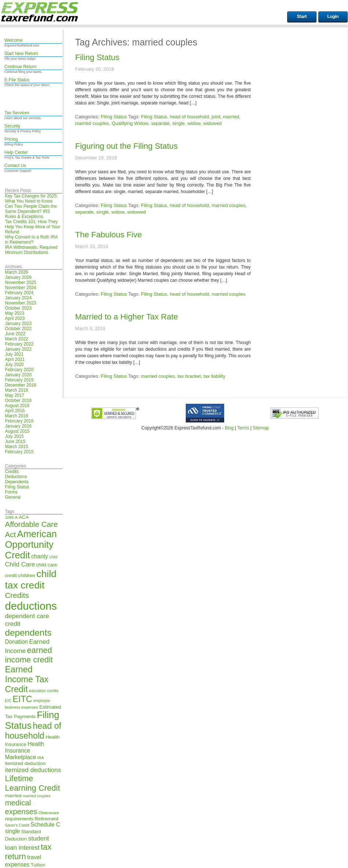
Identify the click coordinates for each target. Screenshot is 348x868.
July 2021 (14, 354)
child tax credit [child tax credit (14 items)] (31, 579)
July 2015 (14, 436)
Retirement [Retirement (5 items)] (47, 819)
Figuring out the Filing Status (126, 146)
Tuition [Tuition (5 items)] (38, 865)
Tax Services (17, 113)
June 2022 (15, 334)
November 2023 (20, 303)
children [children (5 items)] (27, 575)
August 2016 (17, 406)
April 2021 (15, 359)
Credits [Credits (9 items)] (17, 595)
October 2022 (18, 329)
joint (216, 117)
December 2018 (20, 385)
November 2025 (20, 282)
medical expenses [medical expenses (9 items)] (21, 807)
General (13, 497)
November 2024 (20, 288)
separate (160, 123)
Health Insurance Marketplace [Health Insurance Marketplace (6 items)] (24, 751)
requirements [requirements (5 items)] (19, 819)
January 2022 (18, 349)
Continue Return (20, 67)
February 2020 (19, 370)
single (178, 123)
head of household (189, 117)
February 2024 (19, 293)
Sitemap (261, 428)
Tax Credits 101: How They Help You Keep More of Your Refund (32, 227)
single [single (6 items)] (12, 831)
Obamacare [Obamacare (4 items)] (49, 813)
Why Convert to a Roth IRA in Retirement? (31, 240)
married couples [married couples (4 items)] (37, 796)
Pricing (11, 139)
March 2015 (16, 447)
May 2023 (14, 313)
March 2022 (16, 339)
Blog (229, 428)
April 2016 (15, 411)
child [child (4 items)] (53, 557)
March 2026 (16, 272)
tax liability (214, 376)
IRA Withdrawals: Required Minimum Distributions (31, 250)
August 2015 (17, 431)
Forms (11, 492)
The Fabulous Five (108, 235)
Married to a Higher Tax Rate (127, 317)
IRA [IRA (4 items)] (41, 758)
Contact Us (15, 166)
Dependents (17, 482)
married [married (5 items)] (13, 796)
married (231, 117)
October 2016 (18, 400)
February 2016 (19, 421)
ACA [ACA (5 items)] (24, 517)
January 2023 (18, 324)
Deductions (16, 477)
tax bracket (189, 376)
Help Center (16, 152)
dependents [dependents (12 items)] (28, 633)
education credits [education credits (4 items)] (44, 691)
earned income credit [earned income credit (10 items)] (29, 655)
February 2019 (19, 380)
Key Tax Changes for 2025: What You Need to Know (31, 199)
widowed (213, 123)
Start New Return (21, 53)
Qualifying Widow (130, 123)
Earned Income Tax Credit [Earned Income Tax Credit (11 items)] (27, 679)
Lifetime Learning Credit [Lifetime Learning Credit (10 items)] (32, 783)
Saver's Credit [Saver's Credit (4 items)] (17, 825)
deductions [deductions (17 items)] (31, 606)
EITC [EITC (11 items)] (23, 699)
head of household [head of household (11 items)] (33, 731)
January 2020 (18, 375)
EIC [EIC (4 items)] (8, 701)
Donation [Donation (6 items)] (16, 642)
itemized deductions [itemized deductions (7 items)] (33, 770)
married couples (92, 123)
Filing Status (17, 487)
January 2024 (18, 298)
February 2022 (19, 344)
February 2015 (19, 452)
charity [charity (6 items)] (40, 556)
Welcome (14, 40)
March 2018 (16, 390)
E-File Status (17, 80)
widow (194, 123)
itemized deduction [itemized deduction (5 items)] (25, 763)
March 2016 (16, 416)
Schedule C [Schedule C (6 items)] (45, 825)
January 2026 (18, 277)
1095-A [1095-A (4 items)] (11, 517)
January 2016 (18, 426)
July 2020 (14, 365)
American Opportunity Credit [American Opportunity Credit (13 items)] (31, 544)
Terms (243, 428)
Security (12, 126)
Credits (12, 472)
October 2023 (18, 308)
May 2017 (14, 395)
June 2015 (15, 442)
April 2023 (15, 318)
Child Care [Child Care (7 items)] (20, 564)
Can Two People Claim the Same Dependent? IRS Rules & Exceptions (31, 211)
